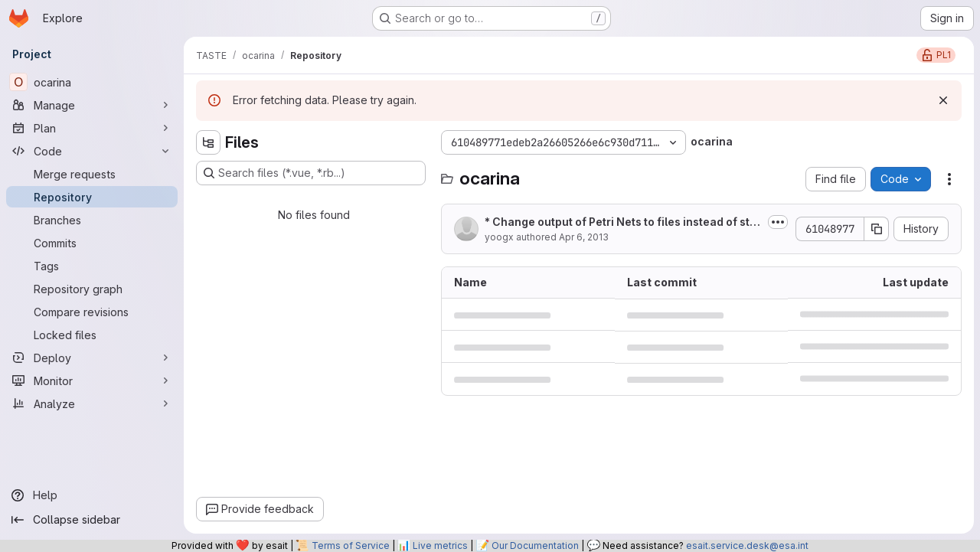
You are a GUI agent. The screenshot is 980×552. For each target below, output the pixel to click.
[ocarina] (92, 82)
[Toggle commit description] (778, 222)
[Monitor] (92, 381)
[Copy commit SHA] (877, 229)
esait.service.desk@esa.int (747, 545)
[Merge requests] (92, 174)
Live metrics (440, 545)
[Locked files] (92, 335)
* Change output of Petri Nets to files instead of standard (621, 222)
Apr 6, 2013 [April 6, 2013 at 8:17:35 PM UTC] (584, 237)
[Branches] (92, 220)
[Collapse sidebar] (92, 520)
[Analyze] (92, 403)
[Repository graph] (92, 289)
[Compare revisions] (92, 312)
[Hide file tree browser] (208, 142)
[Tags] (92, 266)
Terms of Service (351, 545)
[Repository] (92, 197)
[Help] (92, 495)
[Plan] (92, 128)
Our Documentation (535, 545)
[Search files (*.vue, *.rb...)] (311, 173)
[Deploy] (92, 358)
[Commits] (92, 243)
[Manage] (92, 105)
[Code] (92, 151)
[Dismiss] (943, 100)
